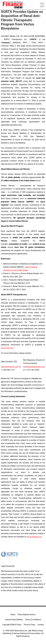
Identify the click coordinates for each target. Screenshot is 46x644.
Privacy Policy (30, 625)
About (13, 615)
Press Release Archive (27, 615)
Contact (41, 625)
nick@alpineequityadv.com (34, 367)
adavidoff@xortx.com (10, 367)
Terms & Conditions (33, 620)
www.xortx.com (7, 348)
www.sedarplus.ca (34, 537)
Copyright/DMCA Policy (12, 625)
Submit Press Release (14, 620)
